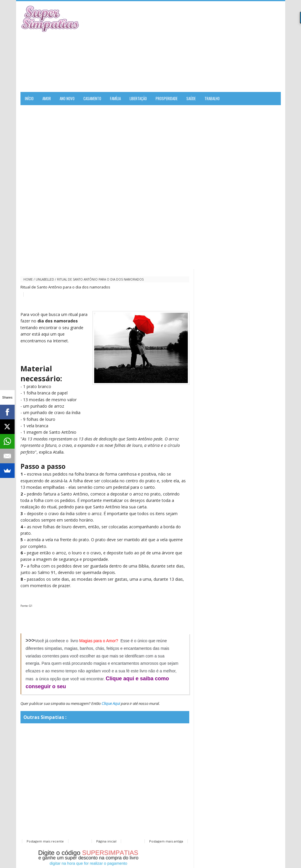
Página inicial (106, 841)
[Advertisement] (212, 47)
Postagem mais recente (45, 841)
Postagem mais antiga (166, 841)
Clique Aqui (111, 703)
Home (28, 279)
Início (29, 98)
